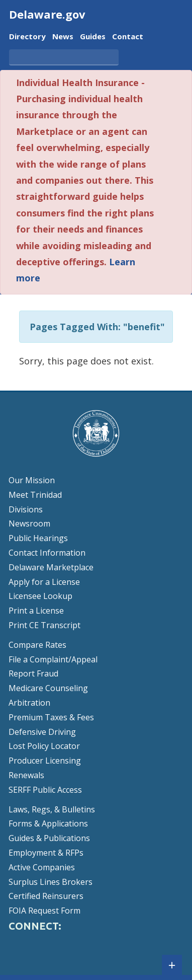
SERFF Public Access (45, 790)
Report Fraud (33, 673)
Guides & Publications (49, 838)
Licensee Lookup (40, 596)
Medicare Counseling (48, 688)
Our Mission (32, 480)
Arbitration (29, 703)
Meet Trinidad (35, 495)
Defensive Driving (42, 732)
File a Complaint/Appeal (53, 659)
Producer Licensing (45, 761)
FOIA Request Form (44, 911)
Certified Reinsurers (46, 896)
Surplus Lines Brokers (51, 882)
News (63, 37)
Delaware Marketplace (51, 567)
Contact (128, 37)
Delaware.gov (47, 14)
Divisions (26, 509)
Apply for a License (44, 582)
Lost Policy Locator (44, 746)
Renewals (26, 775)
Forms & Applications (48, 823)
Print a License (36, 611)
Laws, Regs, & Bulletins (52, 809)
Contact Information (47, 553)
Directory (27, 37)
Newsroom (29, 523)
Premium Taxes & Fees (51, 717)
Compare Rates (37, 645)
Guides (93, 37)
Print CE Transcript (44, 625)
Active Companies (42, 867)
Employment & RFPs (46, 853)
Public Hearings (38, 538)
